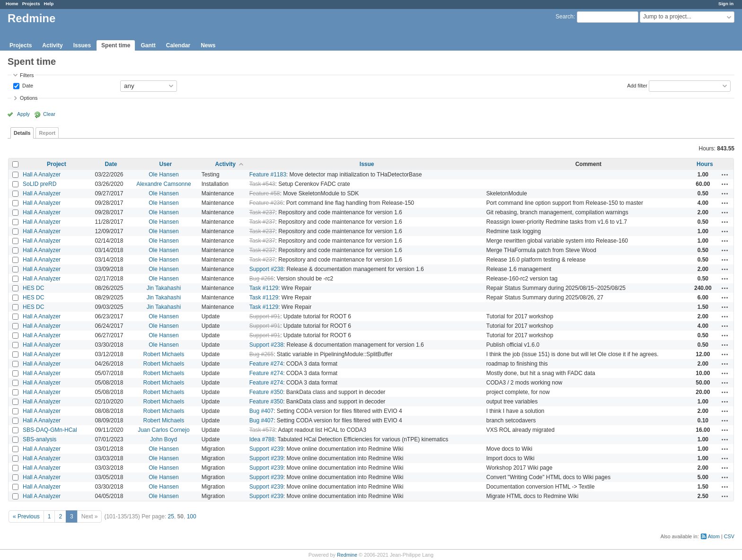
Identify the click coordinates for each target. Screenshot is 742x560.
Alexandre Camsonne (163, 184)
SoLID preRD (40, 184)
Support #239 (266, 449)
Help (49, 4)
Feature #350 (266, 392)
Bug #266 (261, 279)
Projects (31, 4)
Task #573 (262, 430)
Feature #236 (266, 203)
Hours (705, 164)
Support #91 (265, 316)
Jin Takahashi (164, 288)
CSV (729, 536)
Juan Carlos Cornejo (163, 430)
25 (171, 516)
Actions (725, 175)
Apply (23, 114)
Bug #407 (261, 411)
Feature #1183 (268, 175)
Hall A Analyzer (42, 175)
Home (12, 4)
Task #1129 (264, 288)
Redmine (347, 555)
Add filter (637, 85)
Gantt (148, 45)
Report (47, 133)
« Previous (26, 516)
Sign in (726, 4)
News (208, 45)
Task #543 (262, 184)
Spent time (116, 45)
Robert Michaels (164, 354)
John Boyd (164, 439)
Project (57, 164)
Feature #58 (265, 193)
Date (27, 85)
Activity (52, 45)
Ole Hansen (163, 175)
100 (192, 516)
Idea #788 (262, 439)
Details (22, 133)
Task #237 (262, 212)
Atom (714, 536)
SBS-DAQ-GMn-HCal (50, 430)
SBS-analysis (40, 439)
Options (29, 98)
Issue (367, 164)
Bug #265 (261, 354)
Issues (82, 45)
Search (565, 17)
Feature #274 (266, 364)
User (166, 164)
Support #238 (266, 269)
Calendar (178, 45)
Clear (49, 114)
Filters (27, 75)
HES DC (33, 288)
